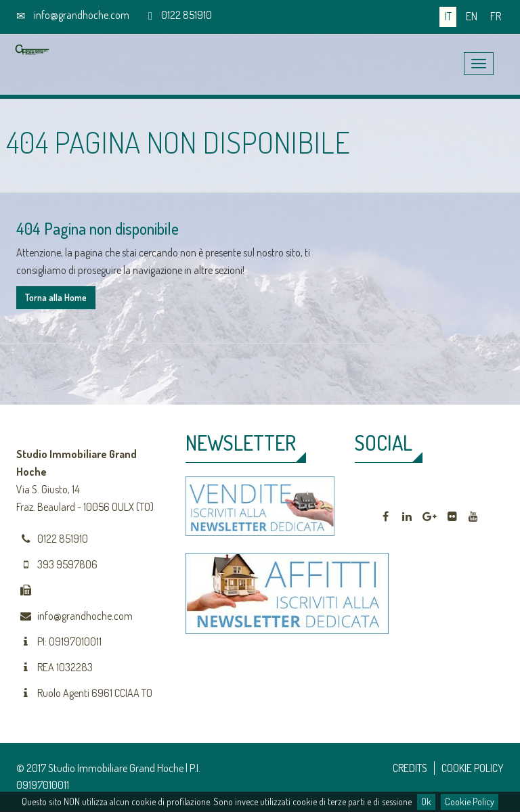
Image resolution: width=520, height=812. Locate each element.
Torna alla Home (56, 297)
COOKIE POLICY (473, 768)
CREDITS (410, 768)
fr (496, 16)
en (472, 16)
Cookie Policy (470, 802)
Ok (426, 802)
